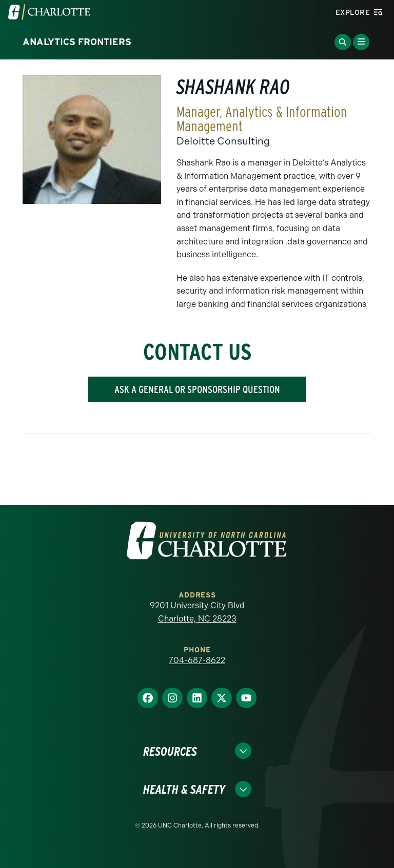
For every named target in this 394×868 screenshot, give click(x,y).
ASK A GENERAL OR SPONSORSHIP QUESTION (197, 389)
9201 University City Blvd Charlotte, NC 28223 (197, 612)
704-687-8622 (197, 660)
